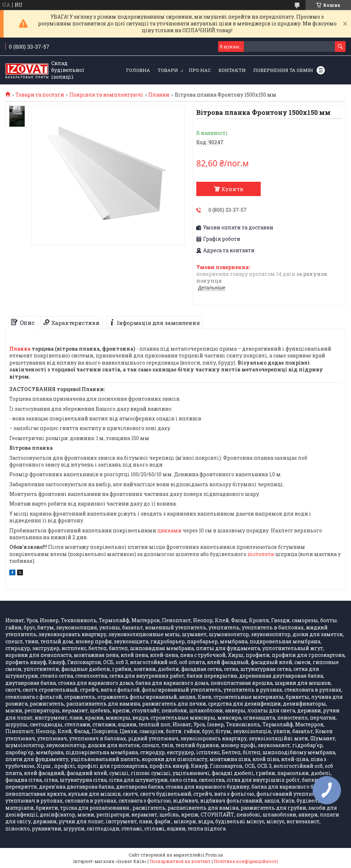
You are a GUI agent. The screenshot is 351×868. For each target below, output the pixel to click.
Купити (232, 189)
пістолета (261, 554)
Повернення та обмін (283, 70)
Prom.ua (214, 855)
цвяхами (169, 530)
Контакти (232, 70)
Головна (138, 70)
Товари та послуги (40, 95)
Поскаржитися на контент (180, 861)
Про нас (200, 70)
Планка (20, 349)
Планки (159, 95)
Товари (168, 70)
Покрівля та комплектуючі (106, 95)
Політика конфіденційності (246, 861)
